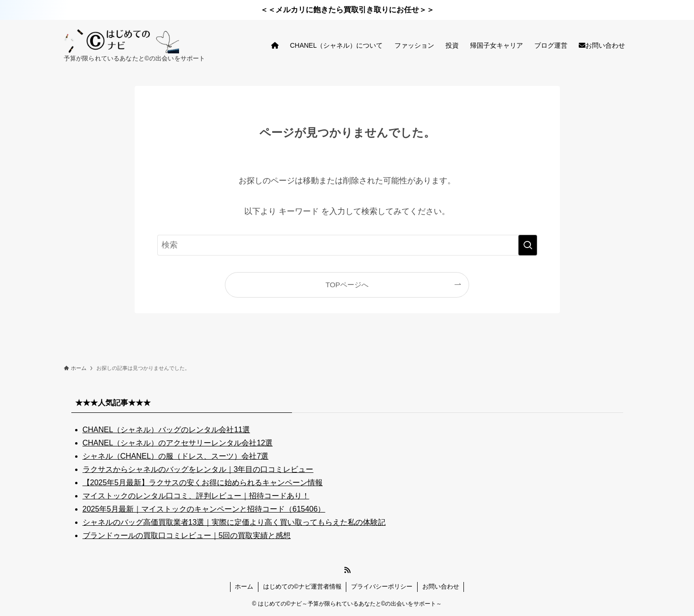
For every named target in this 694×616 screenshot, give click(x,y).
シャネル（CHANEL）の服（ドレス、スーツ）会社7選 (176, 456)
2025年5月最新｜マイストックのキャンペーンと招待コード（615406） (204, 509)
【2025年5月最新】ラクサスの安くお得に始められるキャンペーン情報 (203, 483)
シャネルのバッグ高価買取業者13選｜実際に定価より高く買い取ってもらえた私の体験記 (234, 522)
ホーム (244, 586)
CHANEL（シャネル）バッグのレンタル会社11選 (167, 430)
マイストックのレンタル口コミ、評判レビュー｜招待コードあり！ (196, 496)
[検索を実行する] (528, 245)
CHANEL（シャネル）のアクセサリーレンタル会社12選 (178, 443)
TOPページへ (347, 285)
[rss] (347, 570)
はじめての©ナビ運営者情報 (302, 586)
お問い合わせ (441, 586)
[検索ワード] (347, 245)
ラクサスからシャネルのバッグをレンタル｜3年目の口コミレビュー (198, 469)
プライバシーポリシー (382, 586)
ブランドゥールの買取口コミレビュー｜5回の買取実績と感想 (187, 535)
